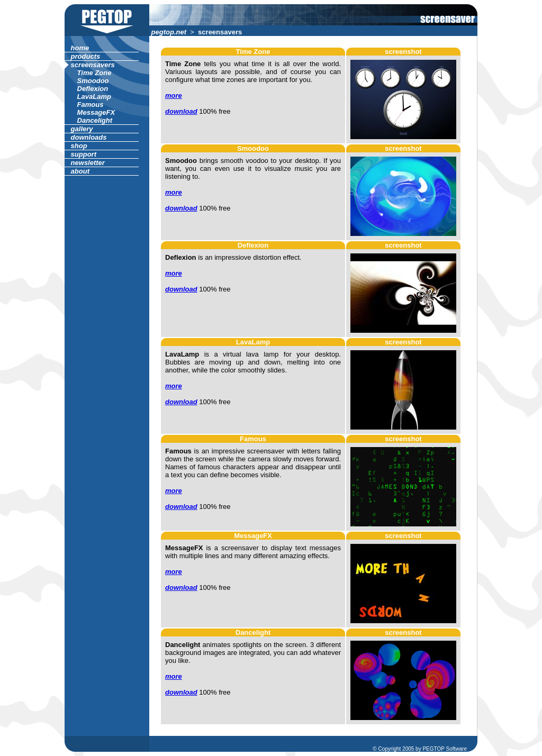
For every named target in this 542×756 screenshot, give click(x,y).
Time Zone (94, 73)
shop (79, 146)
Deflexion (93, 89)
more (174, 95)
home (80, 48)
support (84, 154)
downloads (89, 137)
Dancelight (95, 120)
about (80, 171)
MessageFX (96, 112)
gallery (82, 129)
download (181, 111)
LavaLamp (94, 97)
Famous (90, 104)
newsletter (88, 163)
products (85, 56)
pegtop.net (169, 32)
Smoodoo (93, 81)
